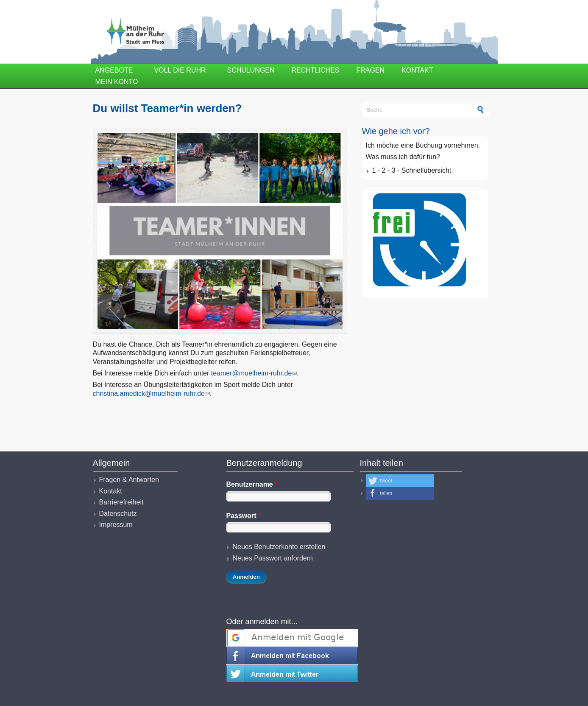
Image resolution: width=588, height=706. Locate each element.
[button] (400, 481)
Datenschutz (118, 514)
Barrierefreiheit (121, 502)
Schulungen (251, 70)
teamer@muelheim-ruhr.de (254, 373)
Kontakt (417, 70)
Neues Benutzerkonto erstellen (279, 547)
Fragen (370, 70)
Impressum (116, 525)
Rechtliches (316, 70)
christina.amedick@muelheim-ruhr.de (151, 394)
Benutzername (252, 484)
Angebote (114, 70)
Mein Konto (117, 82)
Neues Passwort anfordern (273, 558)
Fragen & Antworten (129, 480)
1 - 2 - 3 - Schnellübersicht (412, 170)
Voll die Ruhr (180, 70)
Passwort (244, 516)
